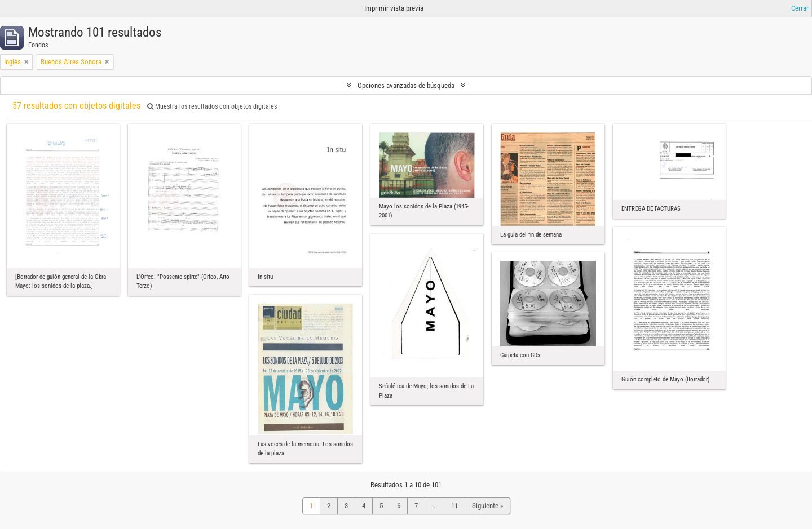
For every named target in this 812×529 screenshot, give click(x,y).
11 (454, 506)
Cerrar (800, 8)
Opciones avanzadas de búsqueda (406, 85)
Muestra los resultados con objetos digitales (212, 106)
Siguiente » (487, 506)
